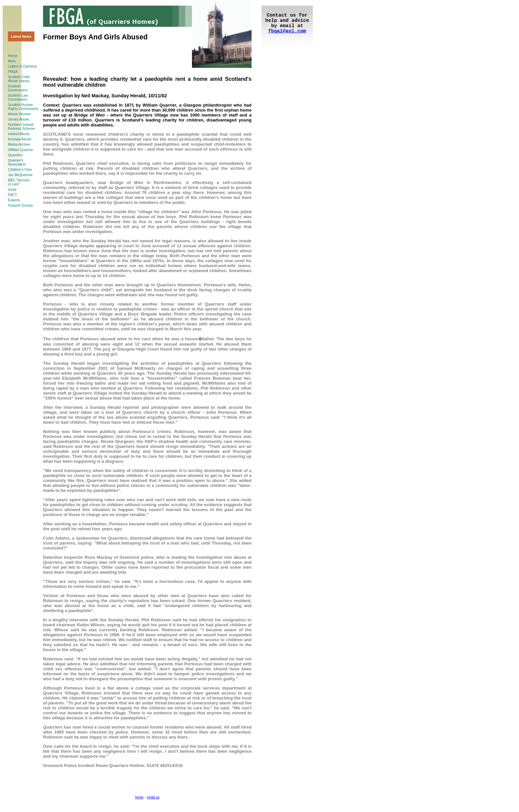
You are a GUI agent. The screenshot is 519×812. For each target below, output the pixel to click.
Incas (12, 189)
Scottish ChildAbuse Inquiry (19, 79)
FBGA (13, 72)
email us (153, 797)
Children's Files (20, 169)
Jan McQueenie (20, 175)
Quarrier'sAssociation (17, 162)
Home (13, 56)
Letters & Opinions (23, 66)
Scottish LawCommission (18, 97)
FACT (12, 195)
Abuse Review (19, 114)
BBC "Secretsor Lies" (19, 182)
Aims (12, 61)
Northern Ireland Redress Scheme (22, 126)
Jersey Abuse (19, 119)
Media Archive (19, 144)
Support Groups (20, 205)
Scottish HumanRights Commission (23, 107)
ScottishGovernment (18, 88)
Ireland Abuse (19, 134)
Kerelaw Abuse (20, 139)
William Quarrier (21, 150)
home (139, 797)
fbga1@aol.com (287, 31)
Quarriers (15, 155)
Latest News (21, 36)
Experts (14, 200)
